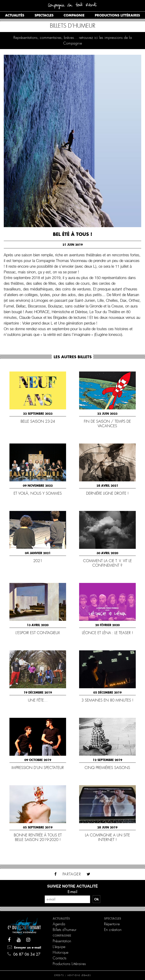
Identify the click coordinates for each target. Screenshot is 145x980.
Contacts (60, 958)
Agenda (59, 924)
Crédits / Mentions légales (72, 975)
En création (113, 930)
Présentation (62, 941)
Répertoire (112, 924)
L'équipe (59, 947)
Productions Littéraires (69, 964)
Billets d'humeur (65, 930)
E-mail (72, 892)
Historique (61, 952)
